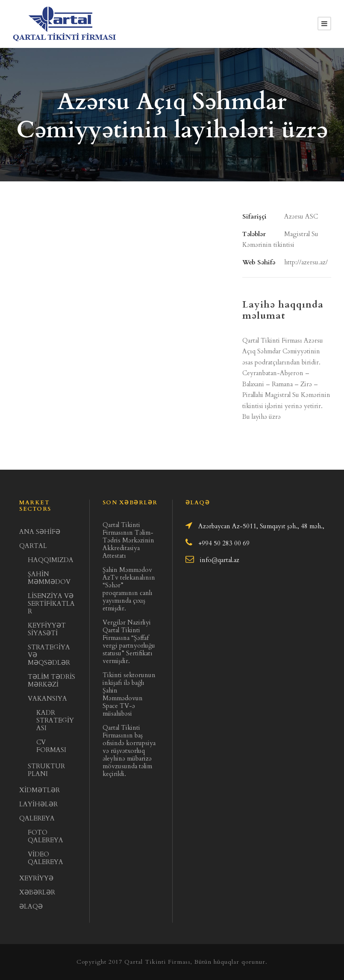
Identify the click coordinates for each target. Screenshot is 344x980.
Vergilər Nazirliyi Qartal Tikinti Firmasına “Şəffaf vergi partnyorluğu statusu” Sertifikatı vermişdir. (129, 642)
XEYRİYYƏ (36, 878)
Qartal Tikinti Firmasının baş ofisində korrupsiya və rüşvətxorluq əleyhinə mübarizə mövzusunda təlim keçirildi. (129, 751)
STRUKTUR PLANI (46, 770)
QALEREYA (37, 818)
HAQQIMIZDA (51, 560)
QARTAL (33, 546)
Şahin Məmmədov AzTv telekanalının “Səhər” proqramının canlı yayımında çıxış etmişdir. (129, 589)
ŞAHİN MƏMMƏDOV (49, 578)
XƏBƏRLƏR (37, 892)
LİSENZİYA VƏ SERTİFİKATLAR (51, 604)
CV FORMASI (51, 746)
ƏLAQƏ (31, 906)
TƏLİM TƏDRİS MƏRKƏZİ (51, 681)
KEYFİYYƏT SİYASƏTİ (47, 629)
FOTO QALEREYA (46, 836)
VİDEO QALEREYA (46, 858)
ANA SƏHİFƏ (40, 532)
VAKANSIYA (47, 699)
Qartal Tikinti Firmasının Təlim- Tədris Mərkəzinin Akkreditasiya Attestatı (128, 540)
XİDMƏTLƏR (40, 790)
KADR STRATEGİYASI (55, 720)
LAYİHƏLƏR (38, 804)
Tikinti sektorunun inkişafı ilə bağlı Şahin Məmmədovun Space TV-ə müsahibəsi (129, 694)
